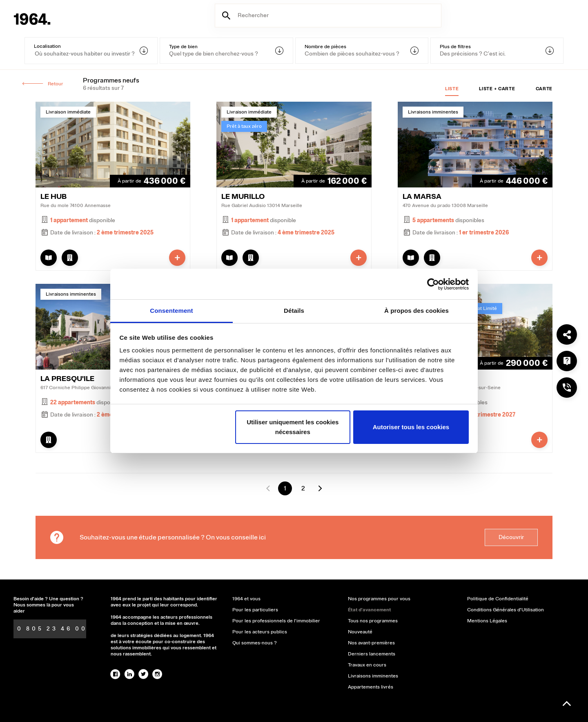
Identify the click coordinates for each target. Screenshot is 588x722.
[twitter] (143, 674)
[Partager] (567, 334)
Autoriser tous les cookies (411, 427)
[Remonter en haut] (567, 704)
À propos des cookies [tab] (416, 311)
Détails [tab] (294, 311)
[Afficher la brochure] (49, 258)
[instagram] (157, 674)
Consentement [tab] (171, 311)
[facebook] (116, 674)
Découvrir (511, 537)
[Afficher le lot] (70, 258)
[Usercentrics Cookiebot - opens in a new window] (433, 284)
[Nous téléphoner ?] (567, 388)
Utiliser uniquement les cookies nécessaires (293, 427)
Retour (42, 84)
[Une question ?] (567, 361)
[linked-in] (129, 674)
